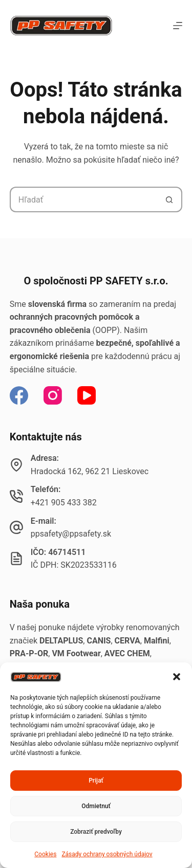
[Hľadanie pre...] (83, 199)
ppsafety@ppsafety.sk (71, 534)
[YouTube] (87, 395)
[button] (177, 677)
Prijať (96, 781)
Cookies (45, 854)
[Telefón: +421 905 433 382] (16, 496)
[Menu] (178, 26)
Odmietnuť (96, 806)
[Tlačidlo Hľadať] (169, 199)
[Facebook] (19, 395)
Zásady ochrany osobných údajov (107, 854)
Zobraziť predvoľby (96, 832)
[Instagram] (53, 395)
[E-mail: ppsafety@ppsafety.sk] (16, 527)
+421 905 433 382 (64, 503)
